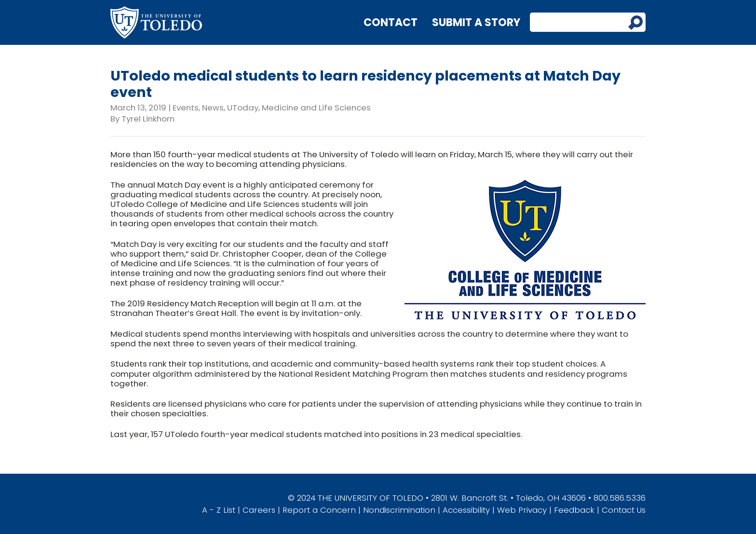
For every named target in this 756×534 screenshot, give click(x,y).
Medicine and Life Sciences (316, 108)
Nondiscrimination (399, 510)
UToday (243, 108)
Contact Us (624, 510)
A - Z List (219, 510)
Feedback (574, 510)
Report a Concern (319, 510)
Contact (391, 22)
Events (186, 108)
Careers (259, 510)
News (213, 108)
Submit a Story (476, 22)
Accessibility (466, 510)
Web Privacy (522, 510)
